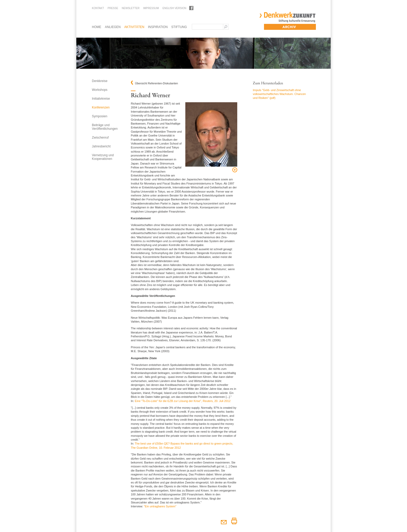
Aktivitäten (134, 27)
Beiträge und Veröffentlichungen (105, 127)
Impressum (151, 8)
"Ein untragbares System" (160, 506)
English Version (174, 8)
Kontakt (98, 8)
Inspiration (158, 27)
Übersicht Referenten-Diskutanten (157, 83)
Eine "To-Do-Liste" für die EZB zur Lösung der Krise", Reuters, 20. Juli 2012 (183, 401)
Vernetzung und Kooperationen (103, 157)
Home (97, 27)
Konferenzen (101, 107)
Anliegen (113, 27)
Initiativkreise (101, 99)
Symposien (100, 116)
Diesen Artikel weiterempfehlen (224, 521)
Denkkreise (100, 81)
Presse (113, 8)
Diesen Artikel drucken (234, 521)
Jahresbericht (101, 146)
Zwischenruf (100, 138)
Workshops (100, 90)
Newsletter (131, 8)
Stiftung (179, 27)
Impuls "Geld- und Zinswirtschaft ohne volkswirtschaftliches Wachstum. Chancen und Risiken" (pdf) (279, 94)
